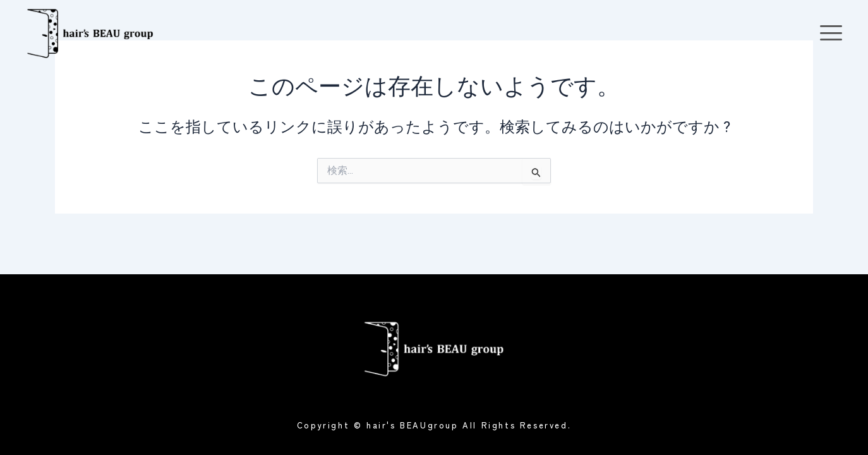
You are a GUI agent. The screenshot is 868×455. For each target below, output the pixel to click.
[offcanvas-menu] (831, 33)
